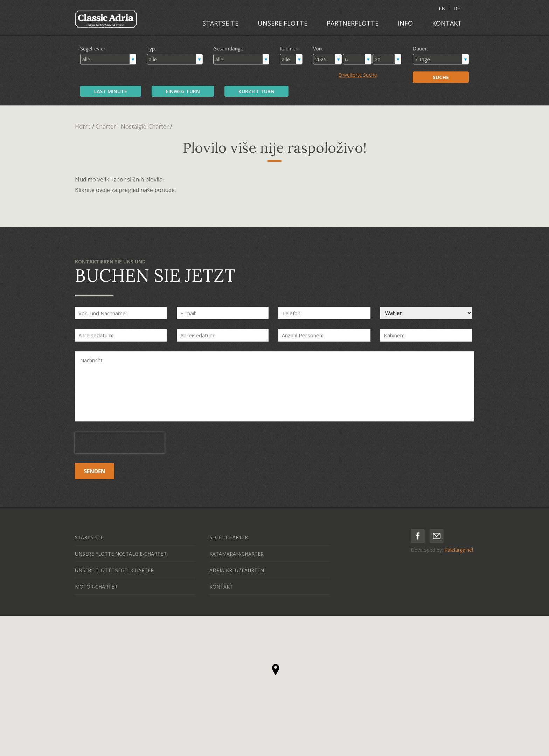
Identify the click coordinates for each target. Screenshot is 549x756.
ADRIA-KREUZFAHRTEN (237, 570)
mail (437, 536)
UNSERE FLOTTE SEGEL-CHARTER (114, 570)
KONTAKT (447, 23)
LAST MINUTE (111, 91)
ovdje (103, 190)
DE (457, 8)
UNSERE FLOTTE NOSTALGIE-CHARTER (121, 554)
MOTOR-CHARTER (96, 587)
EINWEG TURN (183, 91)
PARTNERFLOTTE (353, 23)
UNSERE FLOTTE (283, 23)
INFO (405, 23)
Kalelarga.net (459, 550)
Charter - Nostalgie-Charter (132, 126)
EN (442, 8)
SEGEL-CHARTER (229, 537)
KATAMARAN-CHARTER (237, 554)
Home (83, 126)
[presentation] (120, 443)
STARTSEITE (220, 23)
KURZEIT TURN (256, 91)
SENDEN (95, 471)
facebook (418, 536)
